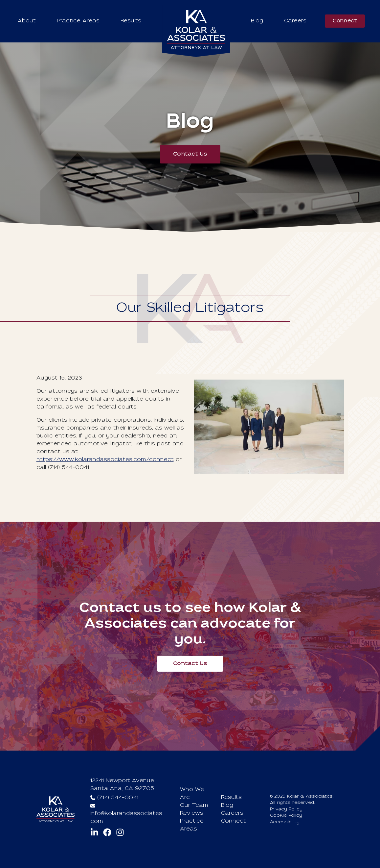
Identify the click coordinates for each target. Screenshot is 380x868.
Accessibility (285, 822)
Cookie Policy (286, 816)
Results (131, 21)
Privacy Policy (286, 809)
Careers (295, 21)
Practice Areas (78, 21)
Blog (257, 21)
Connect (345, 21)
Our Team (194, 806)
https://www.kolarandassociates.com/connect (105, 460)
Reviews (192, 813)
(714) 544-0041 (118, 798)
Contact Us (190, 154)
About (27, 21)
